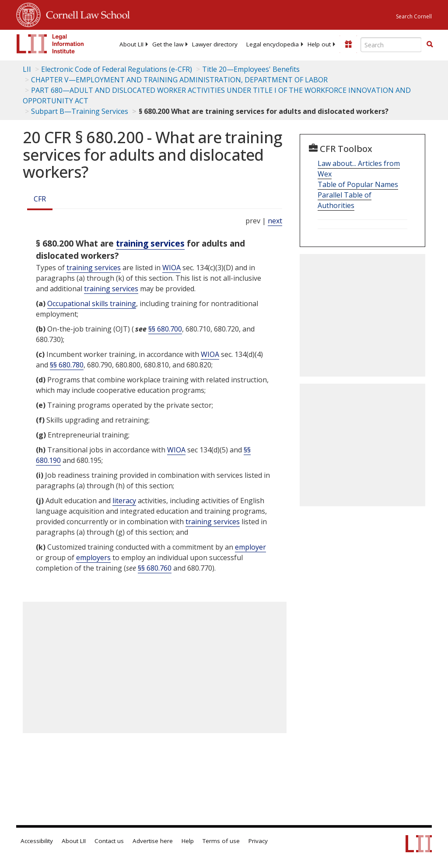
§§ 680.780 (67, 365)
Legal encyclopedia (273, 44)
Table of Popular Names (358, 184)
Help (188, 841)
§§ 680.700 (165, 329)
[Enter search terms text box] (391, 45)
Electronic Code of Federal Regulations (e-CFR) (117, 69)
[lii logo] (50, 44)
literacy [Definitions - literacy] (124, 501)
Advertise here (153, 841)
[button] (430, 44)
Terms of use (221, 841)
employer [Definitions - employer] (250, 547)
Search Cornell (414, 16)
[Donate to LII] (348, 44)
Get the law (168, 44)
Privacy (258, 841)
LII (27, 69)
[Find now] (430, 45)
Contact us (109, 841)
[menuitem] (131, 44)
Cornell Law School (85, 14)
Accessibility (37, 841)
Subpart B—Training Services (80, 111)
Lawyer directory (215, 44)
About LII (131, 44)
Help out (319, 44)
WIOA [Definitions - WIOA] (171, 268)
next (275, 221)
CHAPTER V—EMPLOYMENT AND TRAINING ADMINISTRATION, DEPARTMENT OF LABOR (179, 80)
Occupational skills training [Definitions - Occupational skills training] (92, 303)
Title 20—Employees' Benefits (251, 69)
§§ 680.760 (155, 568)
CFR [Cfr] (40, 199)
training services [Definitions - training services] (150, 243)
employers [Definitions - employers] (93, 557)
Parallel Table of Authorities (345, 200)
